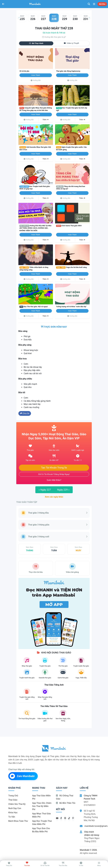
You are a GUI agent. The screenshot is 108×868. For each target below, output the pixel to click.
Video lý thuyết (71, 43)
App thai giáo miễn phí (41, 797)
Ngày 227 (45, 490)
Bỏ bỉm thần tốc (66, 803)
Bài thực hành (36, 43)
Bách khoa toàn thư (18, 821)
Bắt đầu (102, 4)
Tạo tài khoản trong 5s (54, 468)
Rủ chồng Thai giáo (65, 797)
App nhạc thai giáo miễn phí (41, 815)
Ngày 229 (63, 490)
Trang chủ (13, 796)
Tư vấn (12, 817)
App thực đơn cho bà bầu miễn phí (41, 830)
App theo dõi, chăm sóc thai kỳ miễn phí (42, 806)
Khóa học (13, 813)
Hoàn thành (36, 75)
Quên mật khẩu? (54, 480)
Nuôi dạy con (15, 808)
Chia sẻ (25, 413)
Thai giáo (13, 800)
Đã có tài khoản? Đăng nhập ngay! (54, 474)
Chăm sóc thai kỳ (17, 804)
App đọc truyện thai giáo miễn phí (42, 823)
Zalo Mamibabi (22, 776)
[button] (19, 18)
